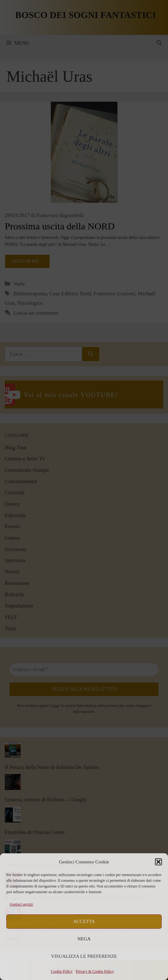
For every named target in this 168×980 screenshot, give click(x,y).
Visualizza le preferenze (84, 956)
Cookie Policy (62, 971)
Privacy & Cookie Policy (95, 971)
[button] (158, 862)
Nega (84, 939)
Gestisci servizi (21, 904)
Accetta (84, 921)
